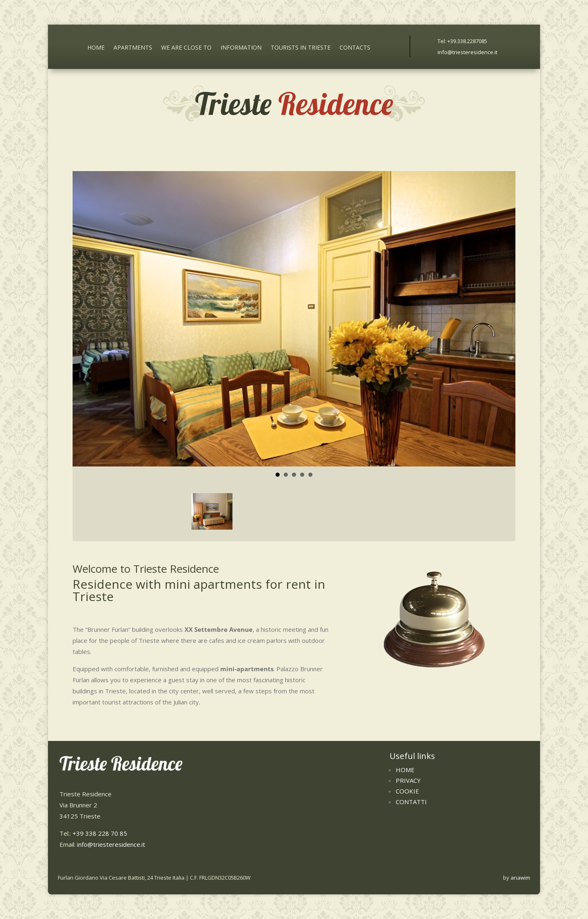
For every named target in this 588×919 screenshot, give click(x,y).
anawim (520, 878)
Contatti (411, 802)
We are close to (186, 48)
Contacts (355, 48)
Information (241, 48)
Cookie (407, 791)
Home (96, 48)
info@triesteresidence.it (467, 52)
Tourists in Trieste (301, 48)
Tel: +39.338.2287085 (462, 41)
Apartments (133, 48)
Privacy (408, 780)
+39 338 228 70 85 (100, 833)
